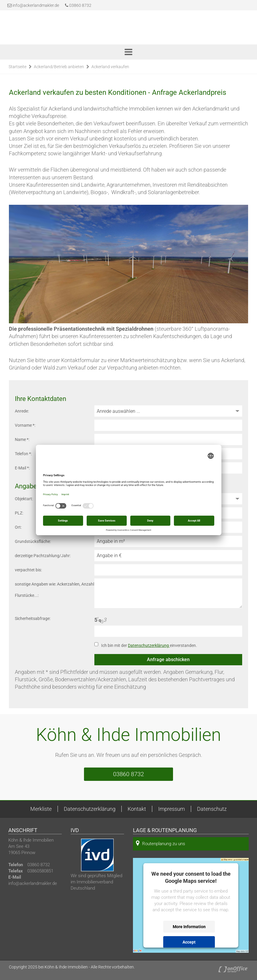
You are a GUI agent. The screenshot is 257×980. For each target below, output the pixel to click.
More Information (189, 927)
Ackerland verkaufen (110, 67)
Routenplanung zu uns (161, 843)
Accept (189, 942)
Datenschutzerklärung (149, 645)
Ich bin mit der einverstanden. (149, 645)
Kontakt (137, 809)
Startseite (18, 67)
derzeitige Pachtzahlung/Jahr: (43, 556)
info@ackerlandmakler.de (36, 5)
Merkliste (41, 809)
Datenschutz (212, 809)
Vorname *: (25, 425)
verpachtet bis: (28, 570)
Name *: (22, 439)
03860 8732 (78, 5)
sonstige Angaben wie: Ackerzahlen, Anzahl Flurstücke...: (54, 590)
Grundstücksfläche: (33, 541)
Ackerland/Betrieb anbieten (59, 67)
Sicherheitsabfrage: (33, 618)
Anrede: (22, 411)
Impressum (172, 809)
